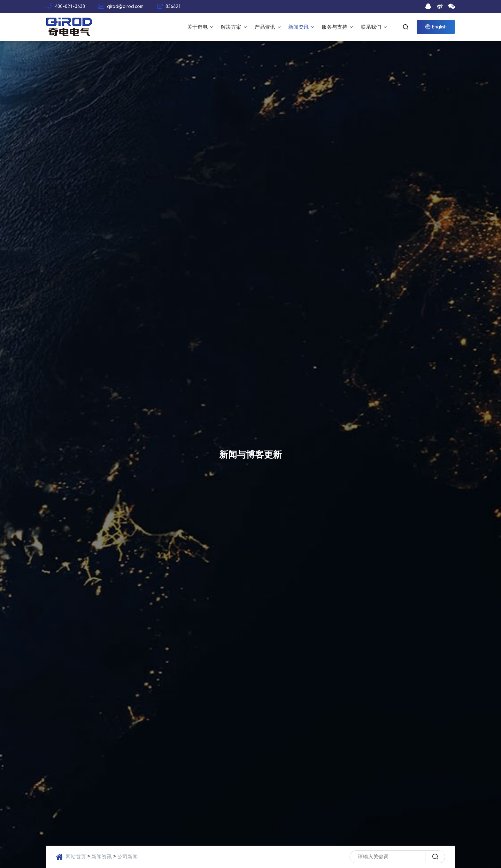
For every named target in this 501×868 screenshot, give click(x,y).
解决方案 (234, 27)
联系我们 (374, 27)
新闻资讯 (301, 27)
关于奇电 (200, 27)
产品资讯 (268, 27)
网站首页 (76, 857)
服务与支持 (337, 27)
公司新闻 (127, 857)
